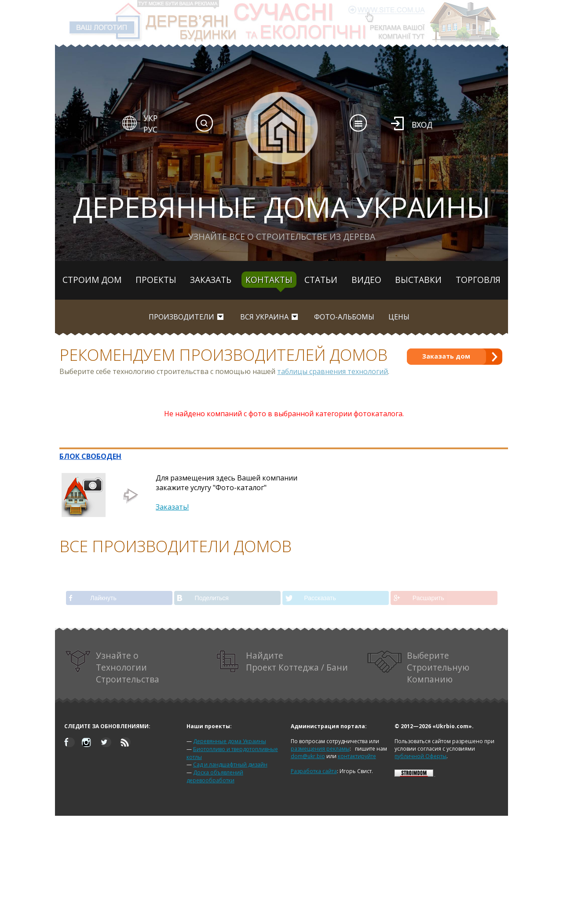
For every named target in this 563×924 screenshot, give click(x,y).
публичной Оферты (420, 756)
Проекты (156, 280)
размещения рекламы (320, 749)
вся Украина (264, 317)
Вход (422, 125)
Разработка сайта (314, 771)
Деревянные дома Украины (230, 741)
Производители (181, 317)
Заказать (211, 280)
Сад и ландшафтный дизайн (230, 764)
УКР (150, 118)
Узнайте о (112, 667)
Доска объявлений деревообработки (215, 776)
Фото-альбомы (344, 317)
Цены (399, 317)
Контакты (269, 280)
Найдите (282, 662)
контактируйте (357, 756)
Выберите (418, 667)
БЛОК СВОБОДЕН (90, 456)
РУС (150, 129)
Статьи (321, 280)
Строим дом (92, 280)
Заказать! (172, 507)
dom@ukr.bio (308, 756)
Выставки (418, 280)
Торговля (478, 280)
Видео (366, 280)
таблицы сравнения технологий (333, 371)
